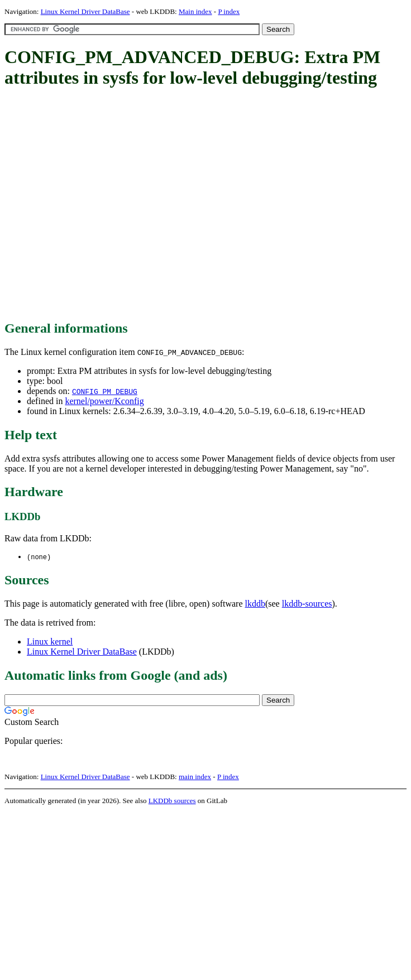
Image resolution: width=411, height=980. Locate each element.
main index (195, 777)
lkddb (255, 604)
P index (229, 11)
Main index (195, 11)
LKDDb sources (172, 801)
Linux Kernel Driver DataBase (85, 11)
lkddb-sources (307, 604)
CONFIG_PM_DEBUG (105, 391)
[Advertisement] (105, 205)
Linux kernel (50, 642)
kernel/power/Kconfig (104, 401)
